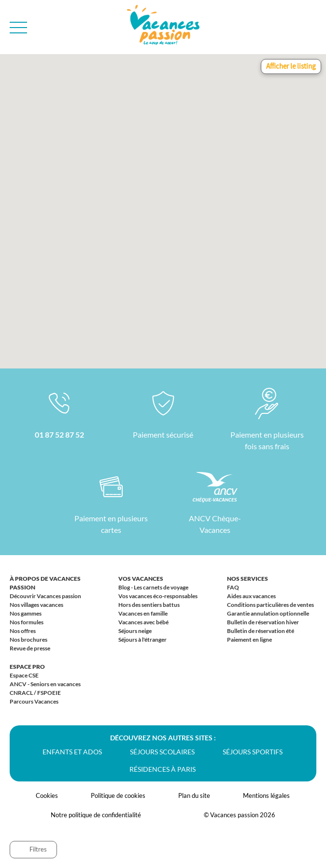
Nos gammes (26, 613)
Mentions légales (266, 795)
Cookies (47, 795)
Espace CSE (24, 675)
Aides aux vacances (251, 596)
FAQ (233, 587)
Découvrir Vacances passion (45, 596)
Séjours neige (135, 631)
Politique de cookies (118, 795)
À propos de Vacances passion (45, 583)
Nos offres (23, 631)
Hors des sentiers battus (149, 605)
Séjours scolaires (162, 752)
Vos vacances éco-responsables (158, 596)
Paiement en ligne (249, 640)
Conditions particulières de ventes (270, 605)
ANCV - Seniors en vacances (45, 684)
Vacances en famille (143, 613)
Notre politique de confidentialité (96, 815)
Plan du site (194, 795)
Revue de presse (30, 648)
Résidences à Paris (163, 769)
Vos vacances (141, 579)
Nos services (248, 579)
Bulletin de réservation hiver (263, 622)
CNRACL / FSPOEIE (35, 693)
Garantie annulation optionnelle (268, 613)
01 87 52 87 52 (59, 434)
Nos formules (27, 622)
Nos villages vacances (36, 605)
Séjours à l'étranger (142, 640)
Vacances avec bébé (143, 622)
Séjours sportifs (253, 752)
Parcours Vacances (34, 701)
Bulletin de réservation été (261, 631)
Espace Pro (27, 667)
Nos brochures (28, 640)
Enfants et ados (72, 752)
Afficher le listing (291, 66)
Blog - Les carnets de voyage (153, 587)
